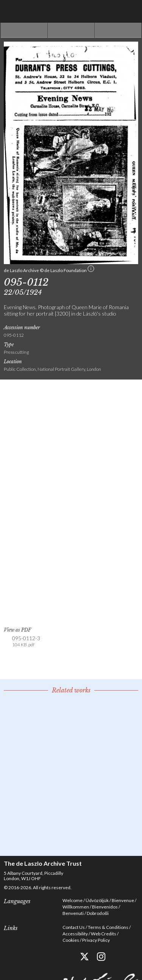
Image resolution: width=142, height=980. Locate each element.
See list (71, 30)
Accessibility (75, 934)
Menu (131, 11)
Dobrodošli (98, 913)
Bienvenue (123, 900)
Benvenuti (73, 913)
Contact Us (74, 927)
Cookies (71, 940)
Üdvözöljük (97, 900)
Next (118, 30)
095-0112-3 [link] (26, 642)
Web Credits (104, 934)
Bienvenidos (105, 907)
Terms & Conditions (108, 927)
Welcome (73, 900)
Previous (24, 30)
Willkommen (76, 907)
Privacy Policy (96, 940)
